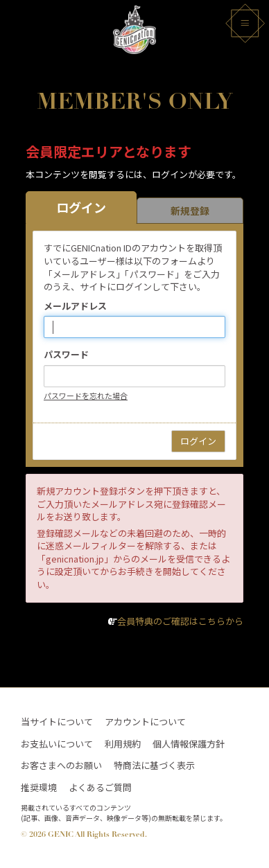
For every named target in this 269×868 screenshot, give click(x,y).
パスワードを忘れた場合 (86, 396)
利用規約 (123, 744)
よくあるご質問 (100, 788)
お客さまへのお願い (61, 765)
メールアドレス (75, 306)
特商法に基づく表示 (154, 765)
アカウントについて (145, 722)
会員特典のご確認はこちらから (180, 621)
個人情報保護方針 (189, 744)
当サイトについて (57, 722)
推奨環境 (39, 788)
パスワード (66, 355)
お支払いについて (57, 744)
